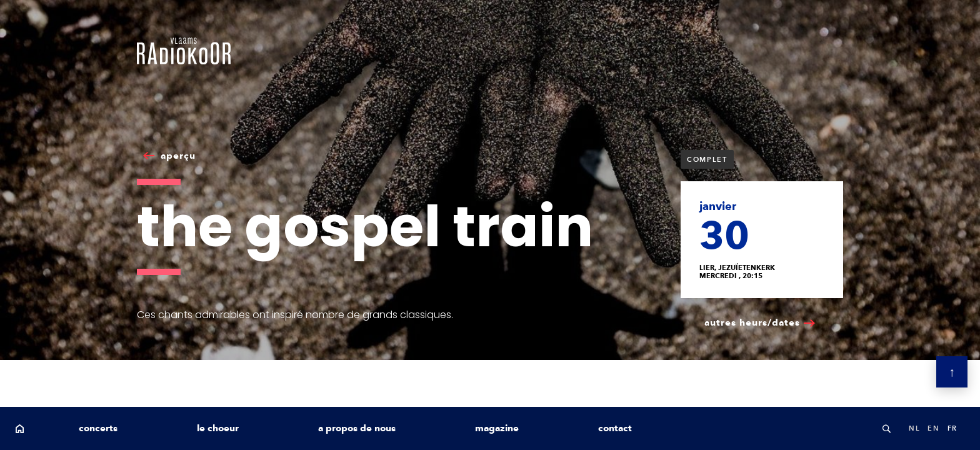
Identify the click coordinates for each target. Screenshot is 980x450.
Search (886, 428)
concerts (98, 428)
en (933, 428)
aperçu (178, 156)
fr (952, 428)
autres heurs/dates (752, 322)
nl (914, 428)
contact (615, 428)
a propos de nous (357, 428)
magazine (497, 428)
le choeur (218, 428)
